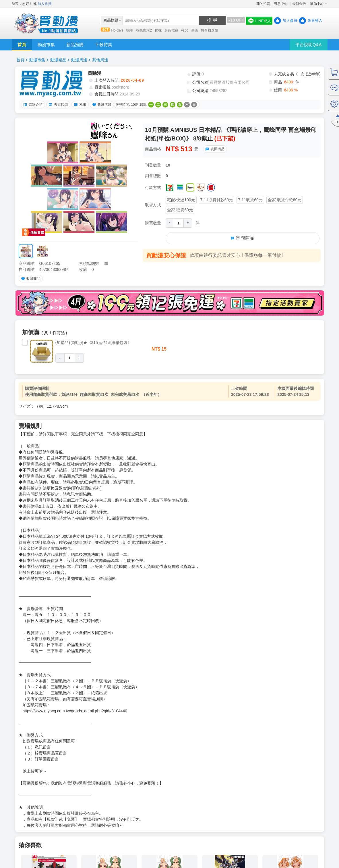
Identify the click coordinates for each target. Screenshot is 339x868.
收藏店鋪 (101, 105)
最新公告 (299, 4)
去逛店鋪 (57, 105)
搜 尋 (212, 20)
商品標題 (111, 20)
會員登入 (315, 20)
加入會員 (44, 4)
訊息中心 (281, 4)
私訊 (79, 105)
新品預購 (75, 45)
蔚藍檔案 (171, 30)
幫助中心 (317, 4)
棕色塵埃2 (144, 30)
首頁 (22, 45)
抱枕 (158, 30)
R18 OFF (236, 20)
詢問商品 (214, 149)
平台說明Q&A (309, 45)
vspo (185, 30)
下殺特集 (104, 45)
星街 (195, 30)
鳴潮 (130, 30)
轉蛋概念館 (210, 30)
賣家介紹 (32, 105)
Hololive (118, 30)
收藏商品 (30, 279)
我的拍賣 (263, 4)
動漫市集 (46, 45)
